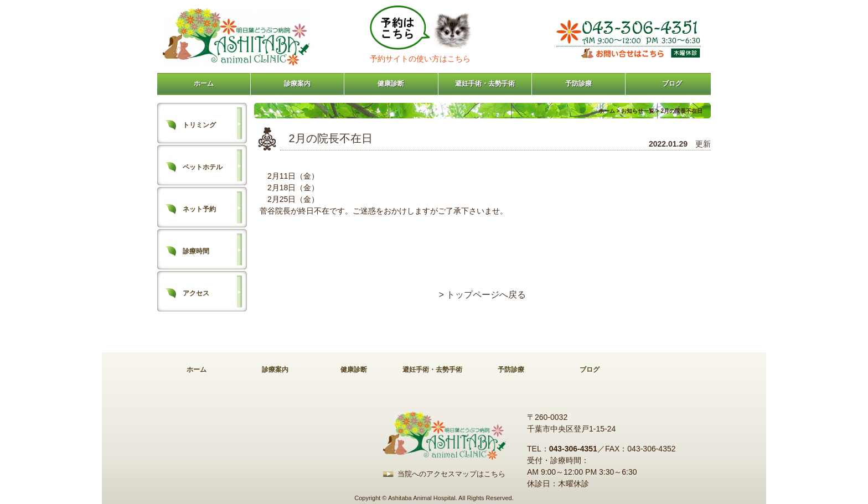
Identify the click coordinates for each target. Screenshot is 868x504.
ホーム (204, 84)
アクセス (196, 293)
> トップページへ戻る (483, 295)
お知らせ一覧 (638, 111)
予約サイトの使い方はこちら (420, 59)
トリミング (199, 125)
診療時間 (196, 251)
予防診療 (578, 84)
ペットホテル (203, 167)
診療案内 (297, 84)
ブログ (672, 84)
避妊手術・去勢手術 (485, 84)
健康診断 (391, 84)
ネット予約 (199, 209)
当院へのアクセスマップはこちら (451, 474)
